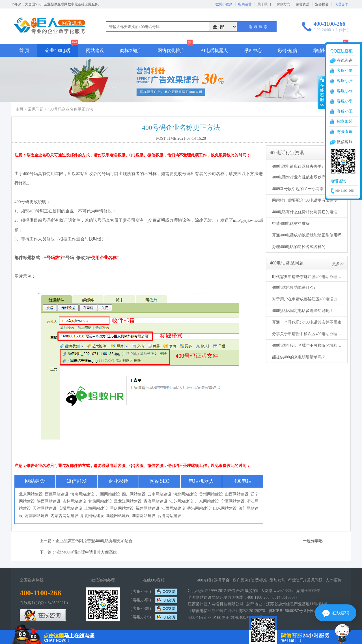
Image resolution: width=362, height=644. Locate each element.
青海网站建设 (156, 501)
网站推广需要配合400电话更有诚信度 (305, 200)
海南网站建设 (82, 494)
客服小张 (345, 81)
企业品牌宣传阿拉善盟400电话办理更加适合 (94, 541)
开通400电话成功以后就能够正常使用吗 (307, 235)
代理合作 (341, 4)
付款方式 (283, 4)
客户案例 (240, 580)
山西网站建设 (237, 494)
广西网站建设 (108, 494)
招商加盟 (345, 121)
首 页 (24, 50)
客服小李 (345, 101)
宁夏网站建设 (233, 501)
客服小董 (345, 71)
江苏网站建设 (181, 501)
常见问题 (36, 109)
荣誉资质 (303, 4)
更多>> (338, 264)
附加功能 (277, 580)
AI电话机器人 (214, 50)
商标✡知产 (131, 50)
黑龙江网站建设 (128, 501)
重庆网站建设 (122, 508)
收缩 (322, 92)
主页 (20, 109)
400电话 (243, 481)
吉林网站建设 (74, 501)
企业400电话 (58, 50)
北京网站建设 (31, 494)
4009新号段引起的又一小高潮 (298, 189)
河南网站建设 (37, 516)
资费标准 (259, 580)
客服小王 (345, 111)
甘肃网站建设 (100, 501)
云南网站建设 (160, 494)
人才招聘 (333, 580)
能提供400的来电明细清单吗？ (299, 357)
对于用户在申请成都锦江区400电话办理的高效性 (307, 299)
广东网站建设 (207, 501)
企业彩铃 (118, 481)
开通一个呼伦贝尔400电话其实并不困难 (307, 322)
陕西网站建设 (49, 501)
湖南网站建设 (144, 516)
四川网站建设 (134, 494)
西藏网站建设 (57, 494)
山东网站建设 (225, 508)
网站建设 (95, 50)
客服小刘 (345, 91)
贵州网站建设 (211, 494)
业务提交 (322, 4)
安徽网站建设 (70, 508)
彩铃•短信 (288, 50)
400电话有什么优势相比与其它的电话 (305, 212)
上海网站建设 (96, 508)
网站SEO (160, 481)
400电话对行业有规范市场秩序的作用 (305, 177)
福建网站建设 (148, 508)
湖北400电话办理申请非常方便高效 (86, 552)
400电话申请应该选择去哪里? (298, 166)
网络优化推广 (171, 50)
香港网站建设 (199, 508)
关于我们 (264, 4)
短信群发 (77, 481)
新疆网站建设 (118, 516)
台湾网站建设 (169, 516)
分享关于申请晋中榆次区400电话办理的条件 (307, 334)
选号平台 (222, 580)
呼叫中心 (253, 50)
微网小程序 (224, 4)
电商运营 (245, 4)
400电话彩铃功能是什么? (294, 287)
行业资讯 (296, 580)
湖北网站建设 (92, 516)
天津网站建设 (45, 508)
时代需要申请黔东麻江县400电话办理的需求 (307, 277)
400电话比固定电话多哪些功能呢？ (303, 311)
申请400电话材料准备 (291, 224)
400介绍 (204, 580)
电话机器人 (201, 481)
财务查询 (345, 132)
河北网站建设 (185, 494)
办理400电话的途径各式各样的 (299, 247)
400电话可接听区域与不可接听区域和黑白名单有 (307, 345)
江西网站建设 (173, 508)
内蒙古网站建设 (64, 516)
